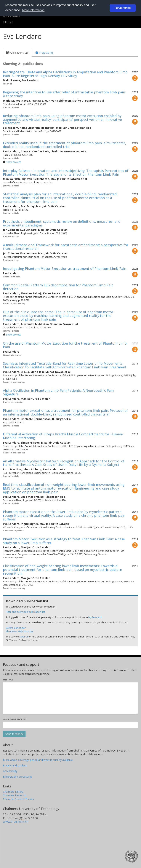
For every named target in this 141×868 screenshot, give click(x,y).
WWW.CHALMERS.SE (16, 822)
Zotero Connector (16, 628)
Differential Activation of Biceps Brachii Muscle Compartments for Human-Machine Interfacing (63, 436)
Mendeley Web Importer (19, 631)
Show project (13, 162)
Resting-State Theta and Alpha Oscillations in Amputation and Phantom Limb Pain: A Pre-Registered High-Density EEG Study (65, 74)
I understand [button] (123, 8)
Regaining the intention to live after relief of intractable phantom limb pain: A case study (64, 94)
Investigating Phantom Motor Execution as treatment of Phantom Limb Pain (65, 268)
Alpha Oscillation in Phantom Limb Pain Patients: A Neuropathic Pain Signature (58, 392)
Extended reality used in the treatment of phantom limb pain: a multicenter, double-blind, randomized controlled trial (65, 145)
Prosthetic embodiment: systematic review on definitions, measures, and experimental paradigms (62, 223)
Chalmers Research (15, 795)
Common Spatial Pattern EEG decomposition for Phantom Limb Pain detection (58, 287)
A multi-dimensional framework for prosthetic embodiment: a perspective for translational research (66, 247)
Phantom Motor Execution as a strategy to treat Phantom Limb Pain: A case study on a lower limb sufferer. (64, 541)
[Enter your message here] (70, 698)
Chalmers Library (13, 792)
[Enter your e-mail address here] (70, 725)
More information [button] (33, 10)
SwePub (24, 637)
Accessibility (10, 771)
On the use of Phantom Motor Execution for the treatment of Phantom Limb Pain (65, 345)
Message (8, 680)
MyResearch (95, 617)
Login (8, 22)
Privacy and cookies (15, 765)
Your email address (15, 719)
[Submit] (14, 734)
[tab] (18, 53)
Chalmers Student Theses (18, 799)
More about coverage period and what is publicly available (38, 760)
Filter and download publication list (25, 612)
